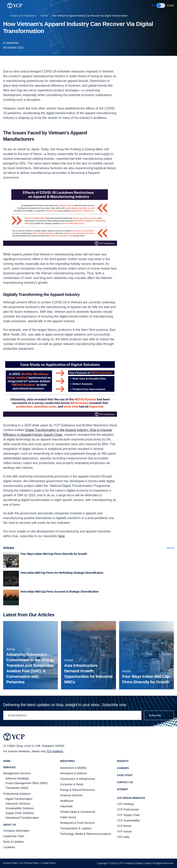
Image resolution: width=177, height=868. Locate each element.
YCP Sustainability (128, 820)
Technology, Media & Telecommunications (86, 834)
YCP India (123, 837)
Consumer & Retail (72, 784)
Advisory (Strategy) (17, 778)
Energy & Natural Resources (77, 790)
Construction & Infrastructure (78, 779)
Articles (44, 16)
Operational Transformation (22, 818)
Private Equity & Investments (78, 812)
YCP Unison (124, 831)
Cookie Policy (49, 863)
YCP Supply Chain (128, 815)
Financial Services (71, 795)
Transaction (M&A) (17, 788)
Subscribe (159, 715)
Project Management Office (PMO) (27, 783)
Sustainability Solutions (20, 808)
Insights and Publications (23, 16)
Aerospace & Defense (73, 773)
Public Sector (68, 817)
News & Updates (13, 842)
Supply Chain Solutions (20, 813)
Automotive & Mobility (73, 768)
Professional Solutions (17, 794)
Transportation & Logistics (76, 828)
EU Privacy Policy (30, 863)
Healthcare (67, 801)
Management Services (17, 773)
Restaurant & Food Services (77, 823)
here (61, 536)
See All (170, 548)
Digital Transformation (19, 799)
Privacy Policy (11, 863)
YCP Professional (128, 809)
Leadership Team (14, 836)
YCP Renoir (124, 826)
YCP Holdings (55, 751)
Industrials (12, 43)
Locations (9, 847)
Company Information (16, 831)
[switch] (161, 6)
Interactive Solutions (18, 804)
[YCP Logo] (15, 6)
